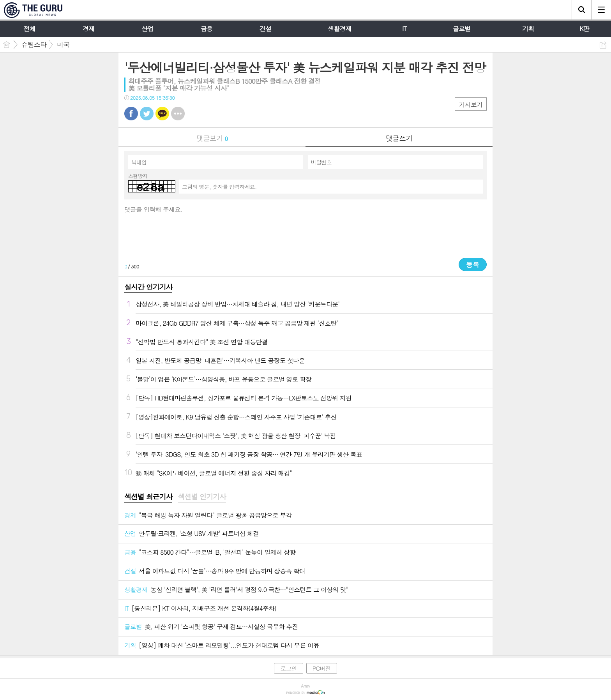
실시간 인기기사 (148, 287)
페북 (131, 114)
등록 (473, 264)
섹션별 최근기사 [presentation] (148, 497)
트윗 (147, 114)
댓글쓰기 (399, 138)
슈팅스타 (34, 44)
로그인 (288, 668)
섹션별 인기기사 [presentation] (202, 497)
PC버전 (322, 668)
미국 (63, 44)
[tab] (148, 497)
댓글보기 (212, 138)
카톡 (162, 114)
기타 (178, 114)
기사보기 (471, 105)
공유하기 (603, 45)
